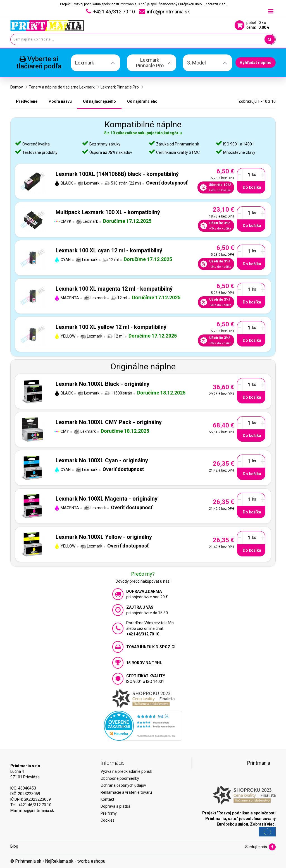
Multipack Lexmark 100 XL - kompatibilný (108, 212)
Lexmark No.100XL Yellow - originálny (104, 537)
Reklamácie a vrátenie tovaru (126, 792)
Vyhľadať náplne (256, 63)
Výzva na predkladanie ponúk (126, 771)
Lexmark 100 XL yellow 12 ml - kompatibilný (111, 327)
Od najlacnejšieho (99, 101)
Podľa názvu (60, 101)
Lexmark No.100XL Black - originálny (103, 384)
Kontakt (107, 799)
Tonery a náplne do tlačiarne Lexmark (62, 87)
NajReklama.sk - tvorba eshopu (75, 861)
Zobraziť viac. (216, 4)
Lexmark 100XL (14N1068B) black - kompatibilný (117, 174)
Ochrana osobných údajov (123, 785)
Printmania (259, 763)
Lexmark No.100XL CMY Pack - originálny (109, 422)
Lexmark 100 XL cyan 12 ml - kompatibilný (109, 250)
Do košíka (252, 187)
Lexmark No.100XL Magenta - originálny (107, 499)
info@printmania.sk (37, 810)
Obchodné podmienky (120, 778)
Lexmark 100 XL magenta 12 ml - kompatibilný (114, 289)
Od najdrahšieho (142, 101)
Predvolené (27, 101)
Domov (17, 87)
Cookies (108, 820)
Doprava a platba (115, 806)
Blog (14, 846)
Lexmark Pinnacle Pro (120, 87)
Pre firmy (109, 813)
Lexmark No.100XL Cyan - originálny (102, 460)
